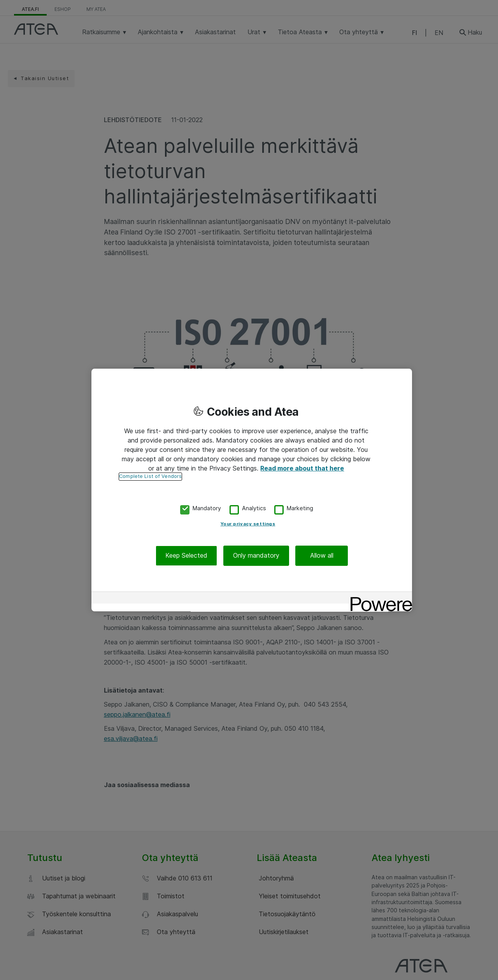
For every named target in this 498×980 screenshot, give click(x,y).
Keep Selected (186, 556)
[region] (252, 490)
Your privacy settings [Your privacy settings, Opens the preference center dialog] (248, 524)
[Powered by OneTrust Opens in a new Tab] (379, 599)
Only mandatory (256, 556)
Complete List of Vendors (150, 476)
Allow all (322, 556)
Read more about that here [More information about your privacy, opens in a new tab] (302, 468)
